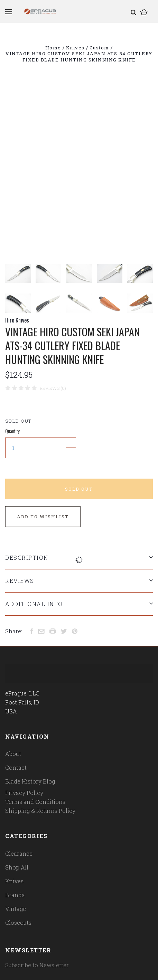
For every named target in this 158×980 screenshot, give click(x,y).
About (13, 754)
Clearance (19, 853)
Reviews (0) (53, 388)
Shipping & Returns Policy (40, 811)
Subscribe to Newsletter (37, 965)
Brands (15, 895)
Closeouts (18, 923)
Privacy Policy (24, 793)
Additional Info (79, 604)
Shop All (17, 867)
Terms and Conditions (35, 802)
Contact (16, 767)
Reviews (79, 581)
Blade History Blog (30, 781)
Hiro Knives (17, 320)
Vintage (16, 909)
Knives (14, 881)
